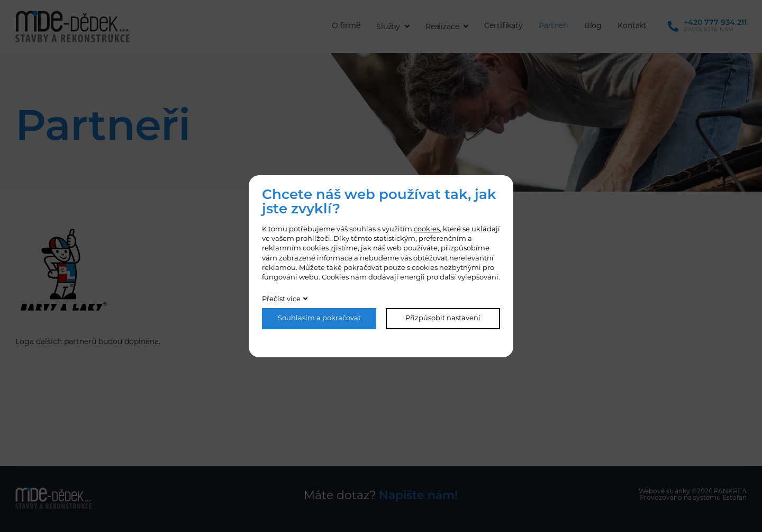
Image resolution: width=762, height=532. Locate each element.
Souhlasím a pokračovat (319, 318)
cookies (427, 229)
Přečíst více (281, 299)
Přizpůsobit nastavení (443, 318)
